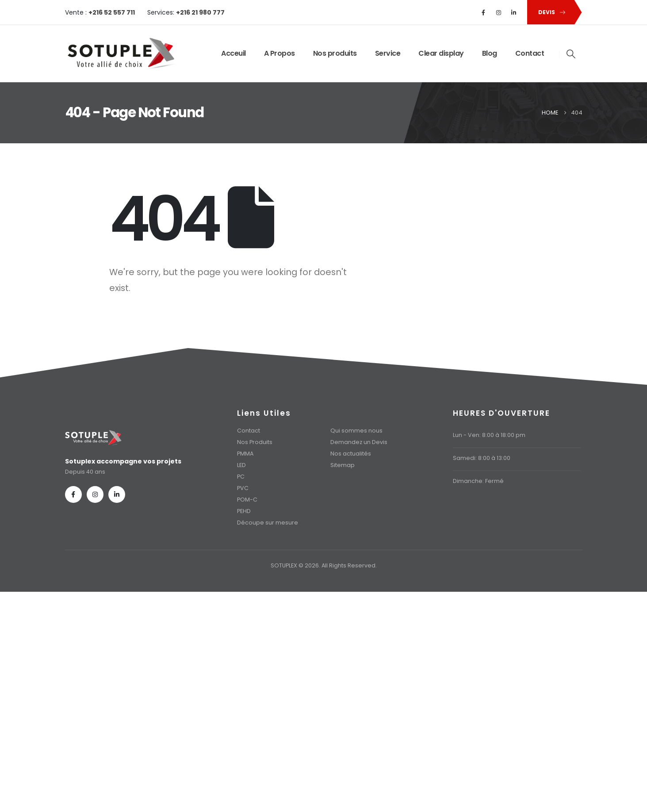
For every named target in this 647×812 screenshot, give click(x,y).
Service (388, 53)
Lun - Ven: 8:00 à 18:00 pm (489, 435)
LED (241, 465)
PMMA (245, 454)
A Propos (279, 53)
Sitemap (343, 465)
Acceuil (234, 53)
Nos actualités (351, 454)
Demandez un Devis (359, 442)
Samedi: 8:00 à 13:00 (482, 458)
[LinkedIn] (513, 12)
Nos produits (335, 53)
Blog (490, 53)
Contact (530, 53)
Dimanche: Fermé (478, 481)
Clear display (441, 53)
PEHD (244, 511)
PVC (243, 488)
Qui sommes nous (356, 431)
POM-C (247, 500)
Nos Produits (255, 442)
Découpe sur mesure (268, 523)
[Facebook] (483, 12)
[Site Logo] (120, 54)
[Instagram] (498, 12)
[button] (550, 12)
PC (241, 477)
